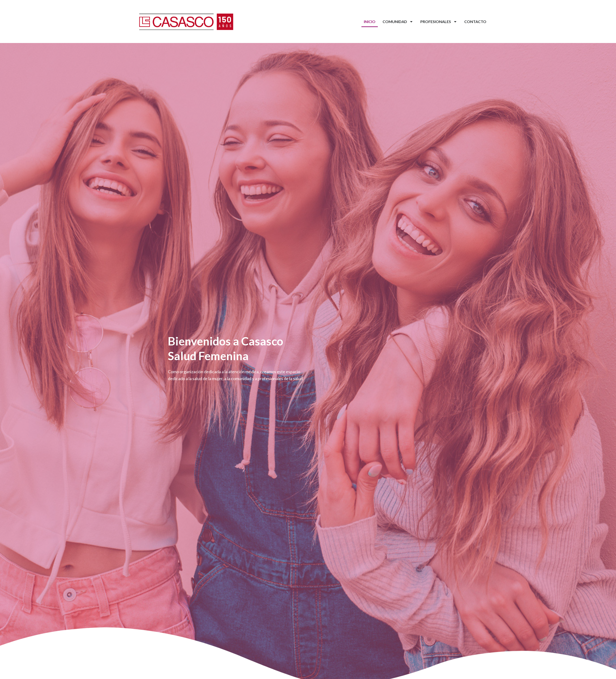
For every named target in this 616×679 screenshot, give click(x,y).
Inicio (370, 22)
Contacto (475, 22)
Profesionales (439, 22)
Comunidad (398, 22)
